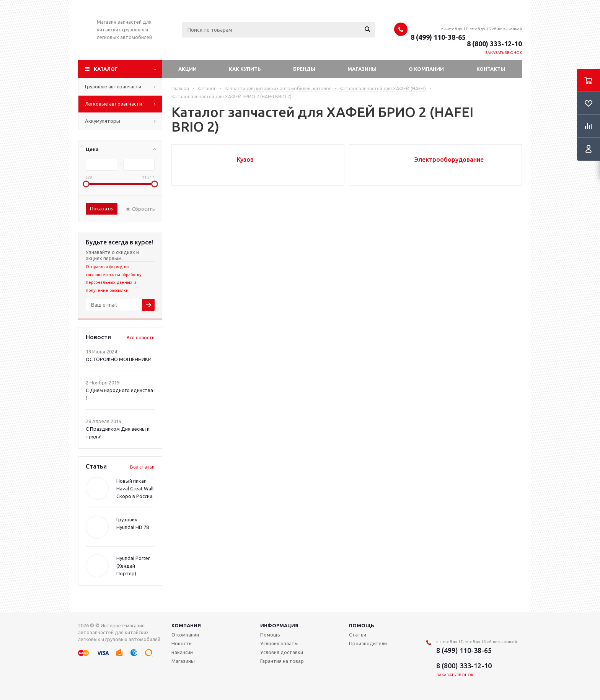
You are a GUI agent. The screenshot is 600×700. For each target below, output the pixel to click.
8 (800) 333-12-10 (494, 44)
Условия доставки (282, 652)
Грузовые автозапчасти (113, 86)
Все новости (141, 338)
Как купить (245, 69)
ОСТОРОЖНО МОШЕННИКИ (119, 359)
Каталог (106, 69)
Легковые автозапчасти (113, 104)
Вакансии (182, 652)
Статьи (358, 635)
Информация (279, 625)
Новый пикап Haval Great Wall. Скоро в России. (135, 488)
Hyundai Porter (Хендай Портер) (133, 566)
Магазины (362, 69)
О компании (426, 69)
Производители (368, 643)
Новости (182, 643)
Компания (186, 625)
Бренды (304, 69)
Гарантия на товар (282, 661)
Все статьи (142, 467)
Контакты (491, 69)
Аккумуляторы (103, 121)
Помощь (362, 625)
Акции (187, 69)
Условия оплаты (279, 643)
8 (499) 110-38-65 (438, 37)
